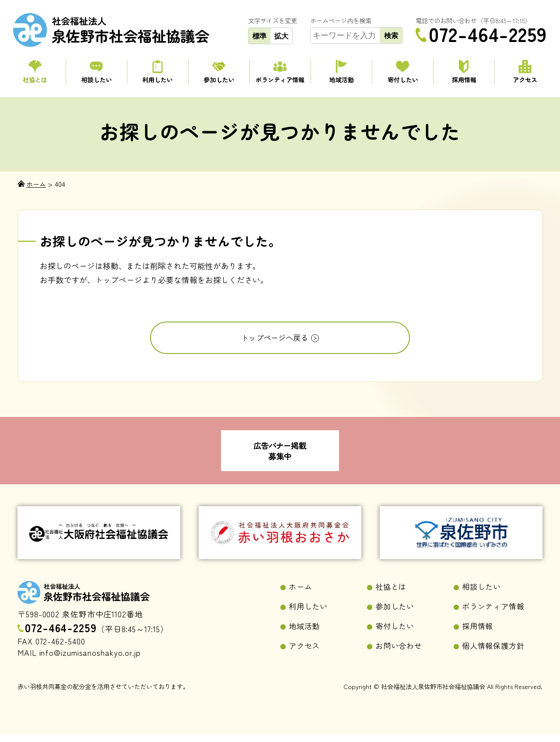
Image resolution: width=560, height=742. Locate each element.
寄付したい (403, 72)
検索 (391, 35)
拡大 (281, 36)
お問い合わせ (400, 653)
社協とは (35, 72)
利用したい (158, 72)
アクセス (525, 72)
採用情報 (464, 72)
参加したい (219, 72)
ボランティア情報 (280, 72)
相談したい (96, 72)
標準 (259, 36)
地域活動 (341, 72)
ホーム (301, 592)
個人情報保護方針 (495, 653)
